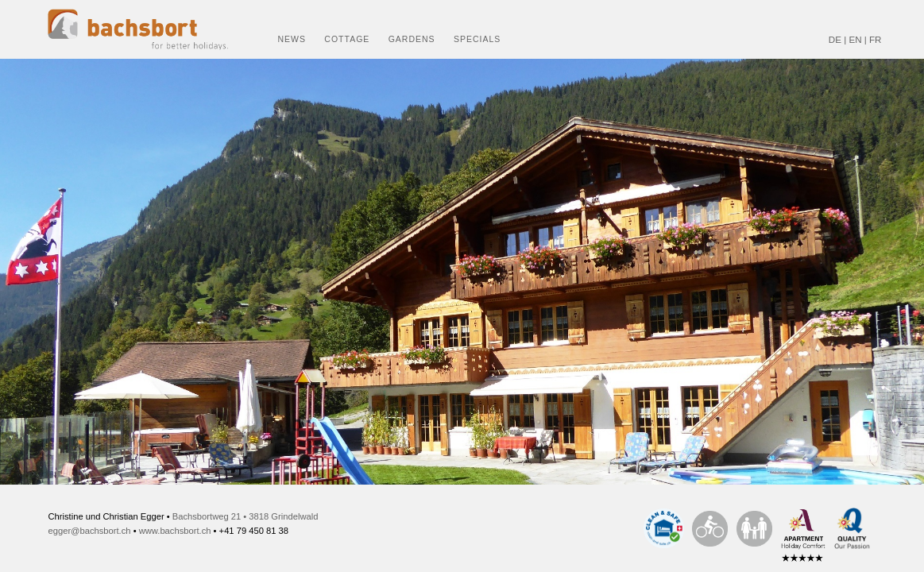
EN (855, 39)
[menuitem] (289, 29)
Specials (477, 39)
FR (875, 39)
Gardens (412, 39)
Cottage (347, 39)
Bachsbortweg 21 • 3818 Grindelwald (245, 516)
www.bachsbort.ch (175, 531)
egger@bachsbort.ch (90, 531)
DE (835, 39)
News (292, 39)
